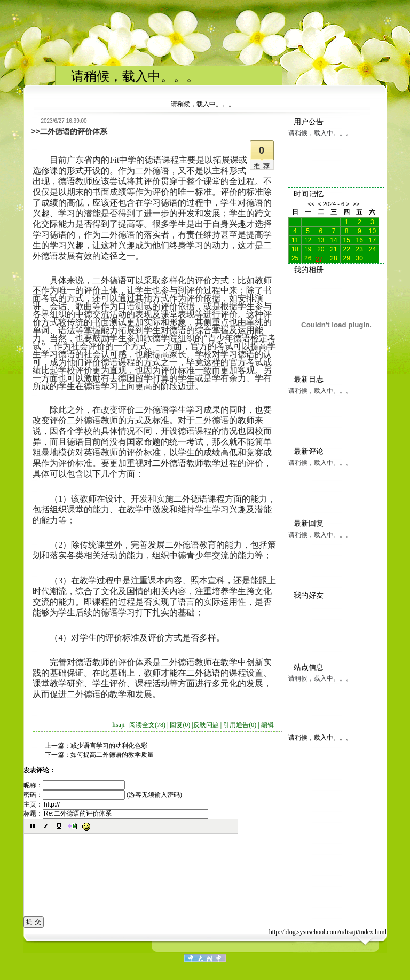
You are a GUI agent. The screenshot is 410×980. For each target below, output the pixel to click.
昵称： (74, 785)
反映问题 (206, 725)
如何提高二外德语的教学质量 (112, 755)
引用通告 (240, 725)
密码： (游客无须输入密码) (103, 795)
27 (319, 258)
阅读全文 (147, 725)
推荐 (263, 166)
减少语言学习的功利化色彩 (109, 746)
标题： (116, 813)
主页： (116, 804)
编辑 (267, 725)
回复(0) (180, 725)
